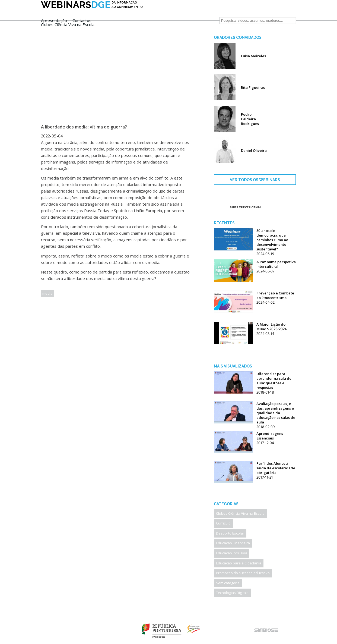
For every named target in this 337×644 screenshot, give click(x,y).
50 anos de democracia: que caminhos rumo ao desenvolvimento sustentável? (272, 240)
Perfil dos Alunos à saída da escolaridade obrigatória (276, 468)
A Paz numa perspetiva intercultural (276, 264)
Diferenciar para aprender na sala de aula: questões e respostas (274, 381)
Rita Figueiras (253, 87)
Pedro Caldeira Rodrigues (250, 119)
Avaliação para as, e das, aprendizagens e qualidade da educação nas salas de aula (276, 413)
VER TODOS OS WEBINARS (255, 180)
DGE (92, 13)
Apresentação (161, 12)
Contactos (189, 12)
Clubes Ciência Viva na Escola (175, 16)
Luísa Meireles (253, 56)
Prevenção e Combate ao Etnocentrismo (275, 295)
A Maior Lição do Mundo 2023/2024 (272, 327)
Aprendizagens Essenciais (270, 436)
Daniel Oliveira (254, 150)
